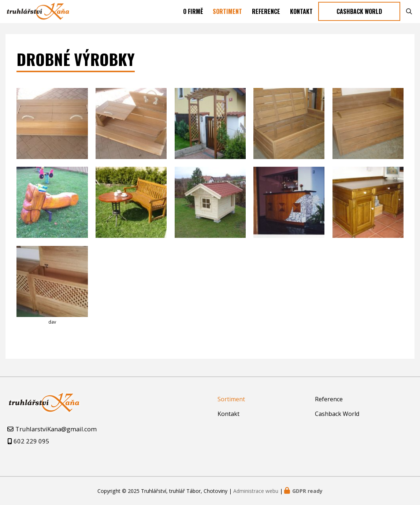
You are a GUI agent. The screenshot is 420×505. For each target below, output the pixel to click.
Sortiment (227, 15)
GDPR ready (307, 491)
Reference (266, 15)
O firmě (193, 15)
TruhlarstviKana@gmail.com (56, 429)
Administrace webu (256, 491)
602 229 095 (31, 441)
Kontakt (301, 15)
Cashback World (359, 15)
